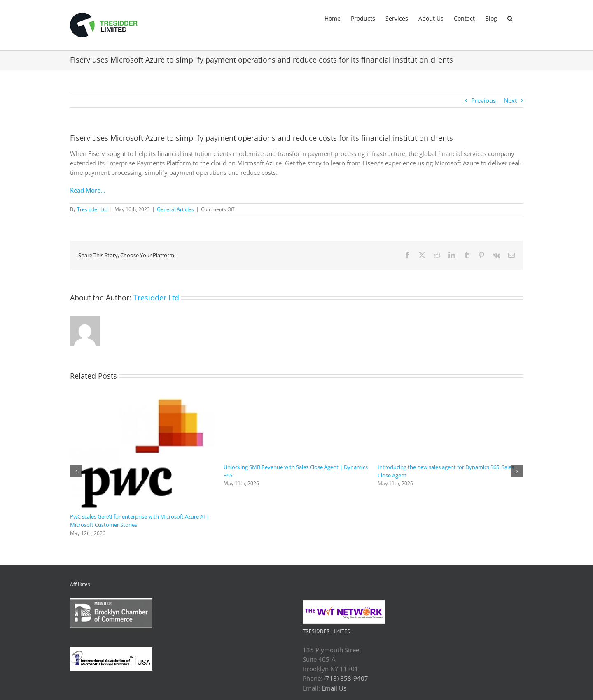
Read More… (88, 190)
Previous (483, 100)
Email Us (334, 688)
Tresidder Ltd (92, 209)
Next (510, 100)
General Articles (175, 209)
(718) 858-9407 (346, 678)
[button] (510, 18)
